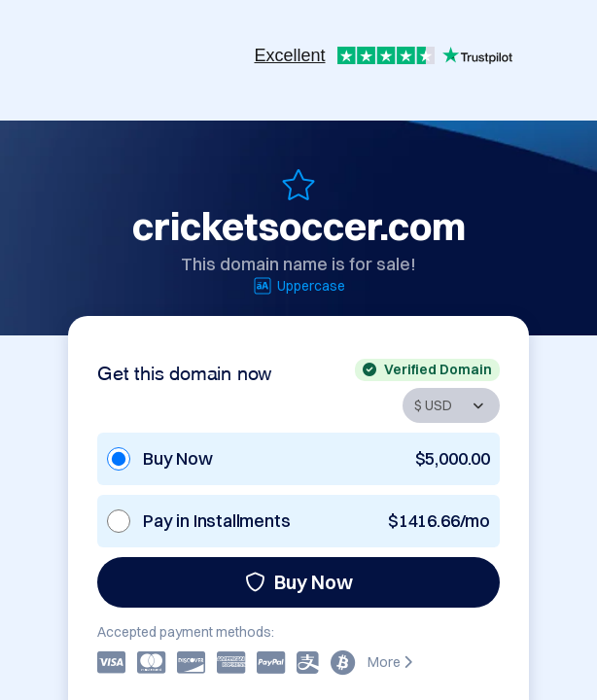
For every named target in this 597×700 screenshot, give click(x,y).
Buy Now (299, 582)
